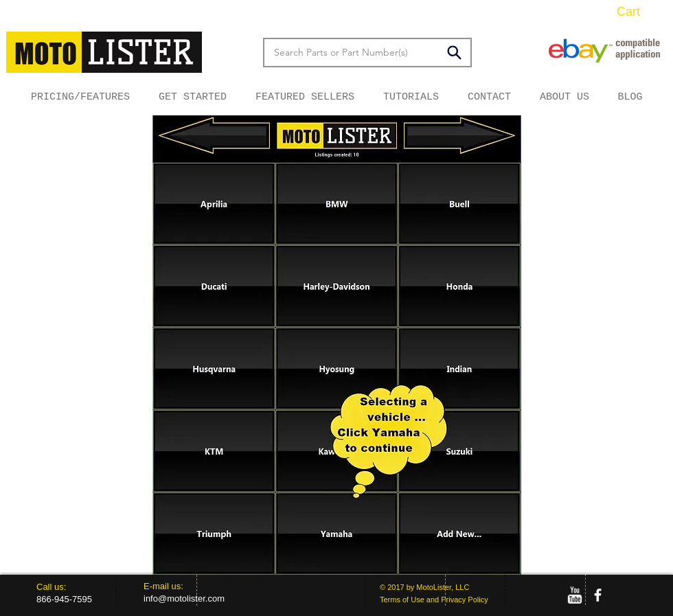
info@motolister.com (184, 598)
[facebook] (598, 595)
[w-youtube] (574, 595)
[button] (639, 11)
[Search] (454, 52)
